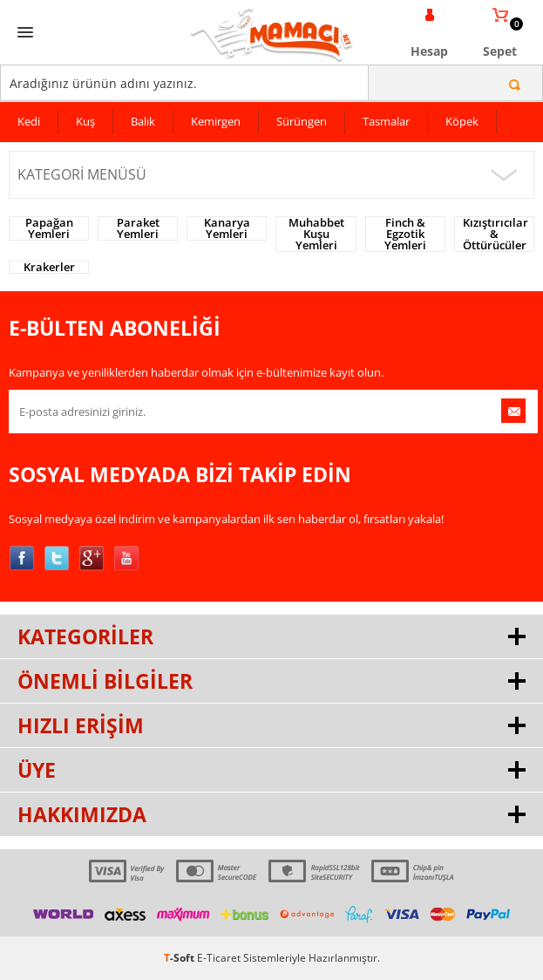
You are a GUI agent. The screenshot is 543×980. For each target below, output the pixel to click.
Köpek (462, 121)
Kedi (29, 121)
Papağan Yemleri (49, 228)
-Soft (180, 958)
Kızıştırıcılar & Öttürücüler (495, 234)
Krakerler (49, 267)
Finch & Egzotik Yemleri (405, 234)
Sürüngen (302, 121)
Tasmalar (386, 121)
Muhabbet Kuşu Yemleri (316, 234)
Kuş (85, 121)
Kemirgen (216, 121)
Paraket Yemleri (138, 228)
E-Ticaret (219, 958)
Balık (143, 121)
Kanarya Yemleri (227, 228)
